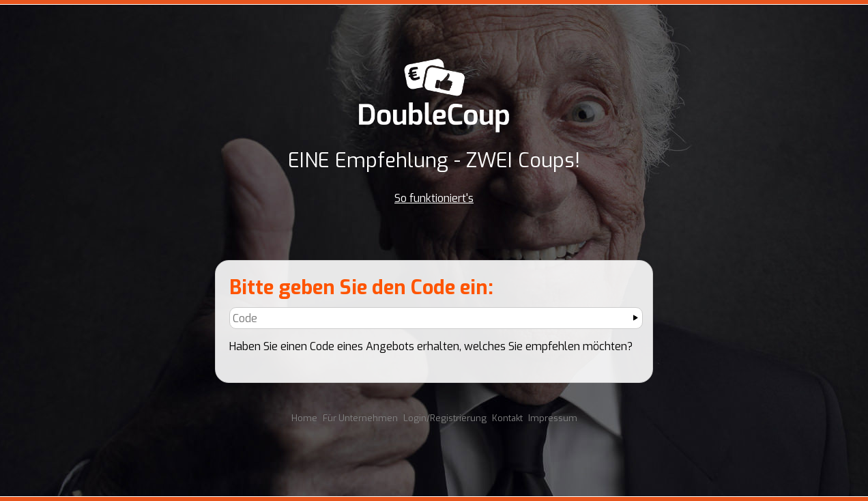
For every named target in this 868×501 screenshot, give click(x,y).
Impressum (553, 418)
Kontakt (507, 418)
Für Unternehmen (360, 418)
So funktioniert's (434, 198)
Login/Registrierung (445, 418)
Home (304, 418)
